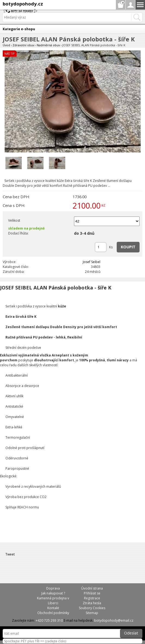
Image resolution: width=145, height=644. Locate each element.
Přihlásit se (92, 593)
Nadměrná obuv (48, 45)
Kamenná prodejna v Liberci (53, 601)
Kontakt (53, 608)
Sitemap (92, 613)
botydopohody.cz (23, 4)
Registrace (92, 598)
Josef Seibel (92, 262)
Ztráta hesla (92, 603)
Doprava (53, 588)
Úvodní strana (92, 588)
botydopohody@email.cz (114, 620)
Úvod (6, 45)
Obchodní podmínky (53, 613)
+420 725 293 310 (49, 620)
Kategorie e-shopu (19, 29)
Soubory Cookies (92, 608)
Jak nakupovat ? (53, 593)
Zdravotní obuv (23, 45)
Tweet (10, 554)
